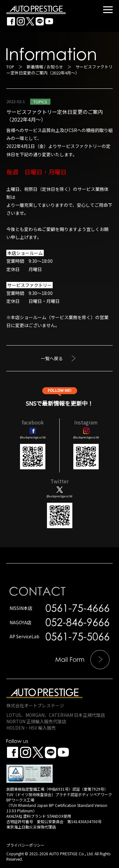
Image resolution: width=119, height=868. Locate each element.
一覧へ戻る (52, 358)
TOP (10, 67)
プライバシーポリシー (25, 845)
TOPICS (40, 102)
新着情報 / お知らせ (45, 67)
